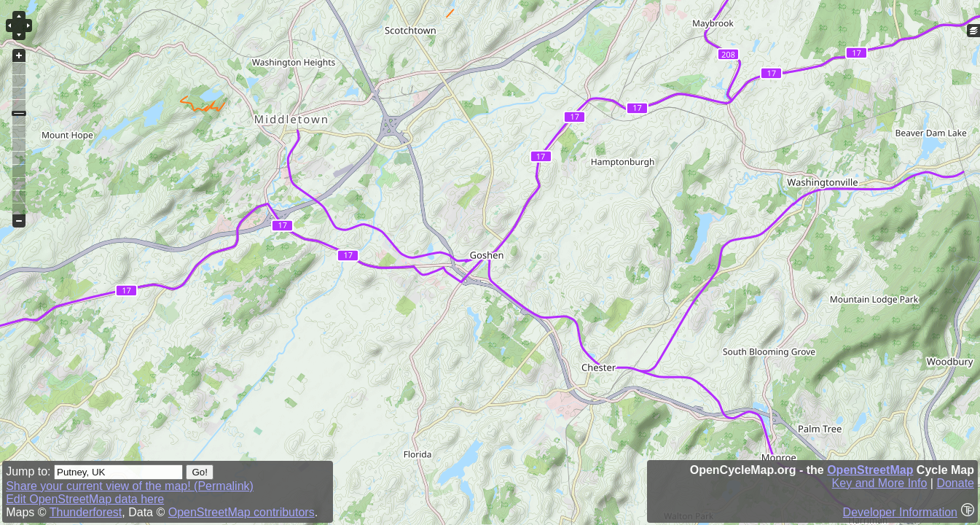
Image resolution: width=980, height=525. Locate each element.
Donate (955, 483)
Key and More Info (880, 483)
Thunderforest (86, 512)
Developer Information (900, 512)
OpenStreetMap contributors (242, 512)
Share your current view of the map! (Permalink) (130, 486)
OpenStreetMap (870, 470)
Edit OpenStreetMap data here (85, 499)
